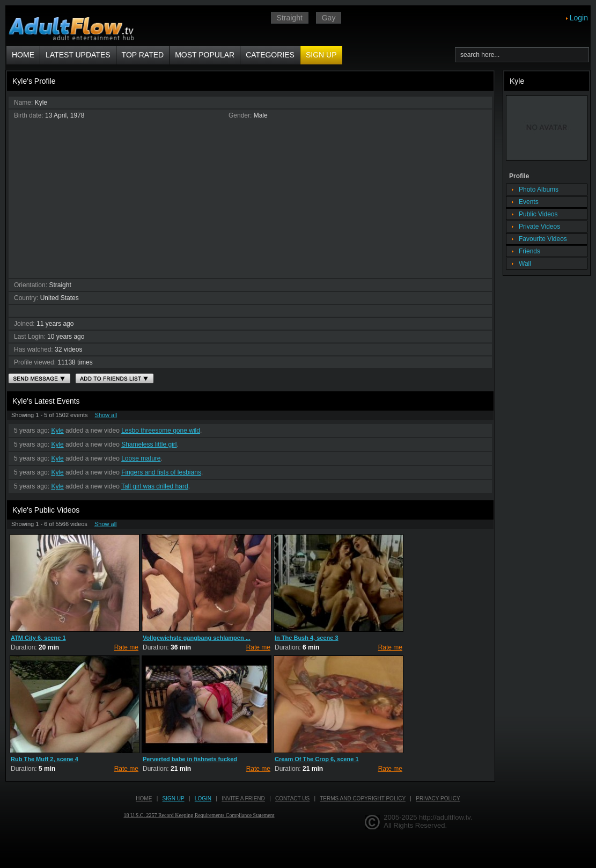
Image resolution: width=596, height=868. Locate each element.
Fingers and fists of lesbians (161, 472)
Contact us (292, 798)
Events (529, 202)
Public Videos (538, 214)
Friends (529, 251)
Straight (290, 18)
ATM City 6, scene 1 (38, 638)
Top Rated (143, 55)
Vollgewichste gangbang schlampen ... (197, 638)
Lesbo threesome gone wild (161, 431)
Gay (329, 18)
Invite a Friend (243, 798)
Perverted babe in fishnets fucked (190, 759)
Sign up (321, 55)
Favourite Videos (543, 239)
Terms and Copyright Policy (363, 798)
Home (23, 55)
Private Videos (539, 227)
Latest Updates (78, 55)
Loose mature (141, 458)
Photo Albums (539, 189)
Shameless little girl (149, 444)
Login (579, 18)
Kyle (57, 431)
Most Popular (205, 55)
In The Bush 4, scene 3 (307, 638)
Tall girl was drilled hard (155, 486)
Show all (106, 415)
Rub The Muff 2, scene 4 (45, 759)
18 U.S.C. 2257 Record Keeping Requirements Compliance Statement (199, 815)
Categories (270, 55)
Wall (525, 264)
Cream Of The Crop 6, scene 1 (317, 759)
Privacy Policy (438, 798)
